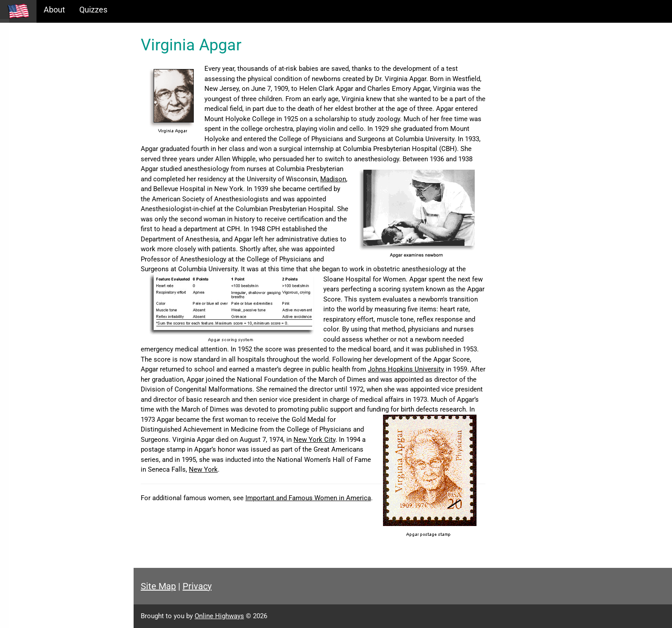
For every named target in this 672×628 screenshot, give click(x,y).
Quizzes (93, 10)
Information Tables (41, 77)
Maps (17, 96)
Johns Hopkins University (406, 369)
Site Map (158, 586)
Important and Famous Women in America (308, 498)
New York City (314, 440)
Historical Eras (33, 58)
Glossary (22, 116)
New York (203, 469)
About (54, 10)
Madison (333, 179)
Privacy (197, 586)
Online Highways (219, 616)
